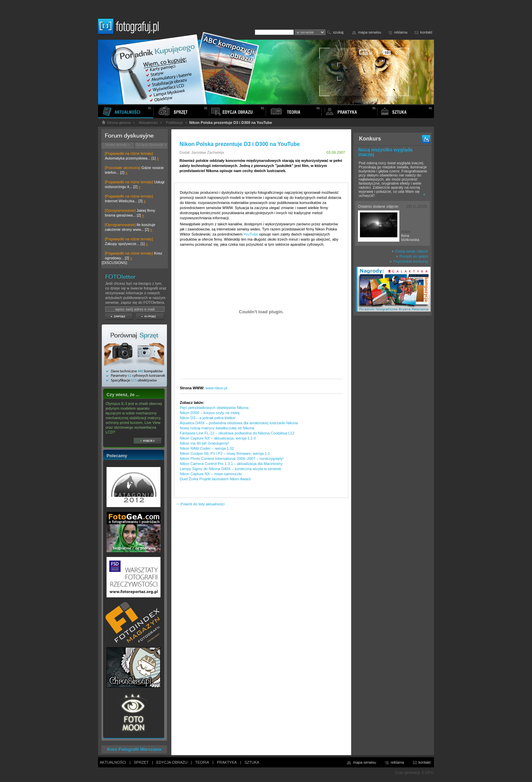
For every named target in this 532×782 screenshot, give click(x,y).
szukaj (338, 32)
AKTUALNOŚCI (113, 762)
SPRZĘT (141, 762)
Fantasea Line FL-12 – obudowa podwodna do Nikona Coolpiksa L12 (237, 433)
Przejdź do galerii (412, 256)
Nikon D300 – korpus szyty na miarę (210, 413)
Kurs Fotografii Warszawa (134, 749)
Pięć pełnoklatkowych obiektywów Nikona (214, 408)
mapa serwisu (370, 32)
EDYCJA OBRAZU (172, 762)
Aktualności (148, 123)
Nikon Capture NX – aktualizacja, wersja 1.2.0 (218, 438)
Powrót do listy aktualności (200, 504)
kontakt (426, 32)
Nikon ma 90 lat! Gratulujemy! (204, 443)
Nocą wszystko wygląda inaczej (385, 152)
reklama (401, 32)
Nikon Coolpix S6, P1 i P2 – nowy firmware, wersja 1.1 (225, 453)
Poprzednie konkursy (409, 261)
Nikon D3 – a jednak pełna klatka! (208, 418)
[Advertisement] (393, 426)
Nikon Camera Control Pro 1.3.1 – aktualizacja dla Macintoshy (231, 464)
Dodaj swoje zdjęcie (410, 251)
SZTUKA (252, 762)
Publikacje (174, 123)
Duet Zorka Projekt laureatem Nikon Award (215, 479)
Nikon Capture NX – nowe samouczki (211, 474)
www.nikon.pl (216, 388)
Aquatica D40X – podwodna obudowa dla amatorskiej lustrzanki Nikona (239, 423)
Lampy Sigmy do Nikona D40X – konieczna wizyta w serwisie (231, 469)
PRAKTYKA (227, 762)
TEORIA (202, 762)
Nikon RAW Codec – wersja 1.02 (207, 448)
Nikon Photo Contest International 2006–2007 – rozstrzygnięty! (232, 459)
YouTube (251, 234)
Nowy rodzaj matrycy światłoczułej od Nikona (217, 428)
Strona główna (116, 123)
